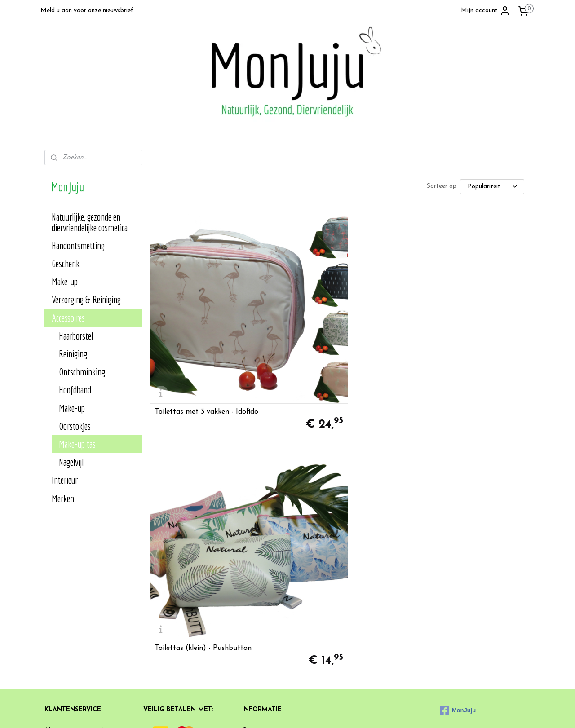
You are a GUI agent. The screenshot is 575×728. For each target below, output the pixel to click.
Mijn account (486, 11)
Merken (63, 498)
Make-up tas (77, 444)
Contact (254, 571)
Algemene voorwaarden (77, 571)
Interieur (65, 480)
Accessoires (68, 318)
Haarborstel (76, 336)
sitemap (310, 712)
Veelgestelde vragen (270, 592)
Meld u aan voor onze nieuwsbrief (87, 11)
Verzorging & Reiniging (86, 299)
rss (326, 712)
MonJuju (458, 552)
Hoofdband (75, 390)
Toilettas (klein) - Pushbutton (333, 336)
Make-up (65, 281)
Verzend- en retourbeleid (78, 592)
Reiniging (73, 354)
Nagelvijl (71, 462)
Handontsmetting (78, 245)
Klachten (254, 602)
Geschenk (66, 263)
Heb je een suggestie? (273, 581)
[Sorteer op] (492, 187)
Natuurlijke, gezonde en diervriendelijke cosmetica (90, 222)
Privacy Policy (64, 581)
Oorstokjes (75, 426)
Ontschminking (82, 372)
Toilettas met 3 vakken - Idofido (206, 336)
